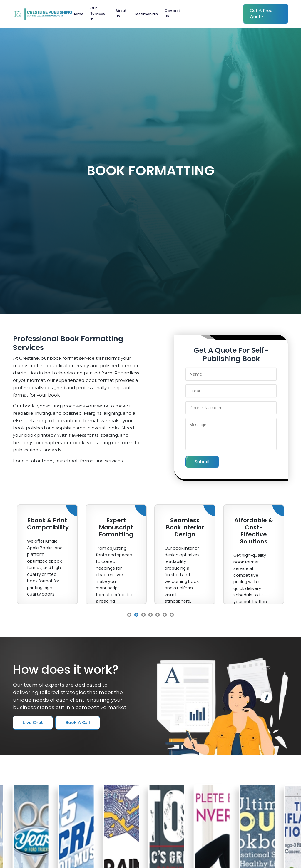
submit (202, 462)
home (78, 14)
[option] (47, 554)
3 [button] (143, 615)
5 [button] (158, 615)
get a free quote (261, 14)
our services (98, 13)
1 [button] (129, 615)
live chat (33, 723)
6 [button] (165, 615)
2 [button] (136, 615)
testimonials (146, 14)
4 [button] (150, 615)
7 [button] (172, 615)
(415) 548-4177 (210, 14)
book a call (78, 723)
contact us (172, 13)
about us (121, 13)
